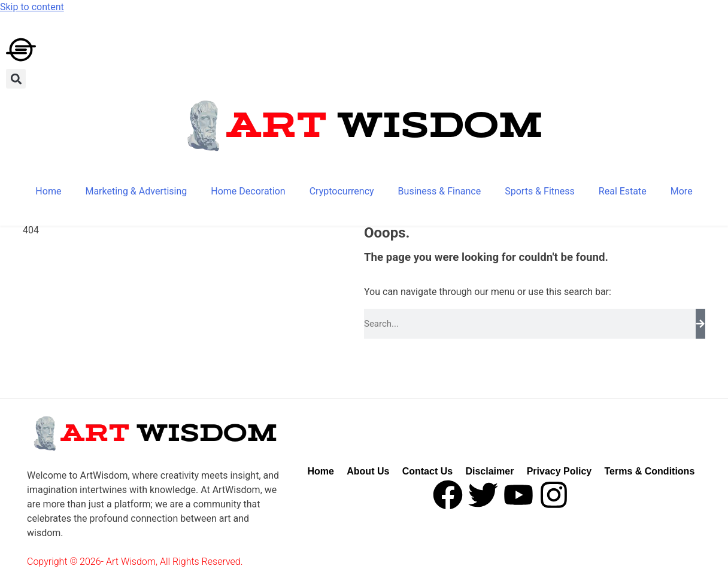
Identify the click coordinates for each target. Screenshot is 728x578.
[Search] (700, 324)
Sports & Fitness (540, 191)
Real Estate (623, 191)
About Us (368, 471)
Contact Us (427, 471)
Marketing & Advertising (136, 191)
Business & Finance (440, 191)
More (682, 191)
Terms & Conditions (649, 471)
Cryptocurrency (342, 191)
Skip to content (32, 7)
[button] (16, 79)
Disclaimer (489, 471)
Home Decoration (248, 191)
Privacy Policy (559, 471)
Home (48, 191)
